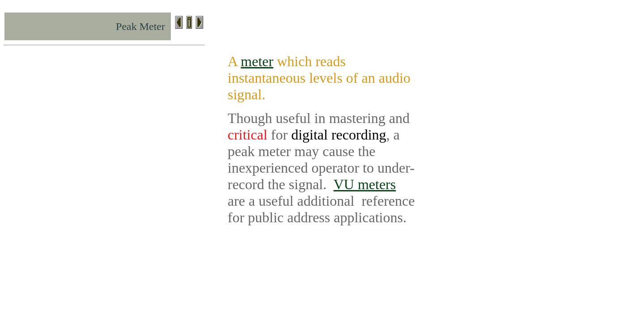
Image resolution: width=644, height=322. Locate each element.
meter (257, 61)
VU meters (365, 184)
